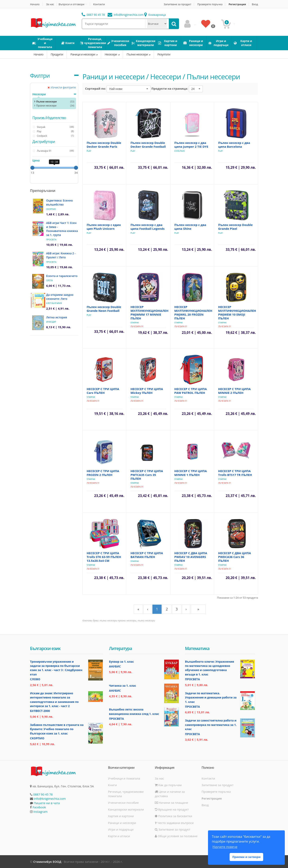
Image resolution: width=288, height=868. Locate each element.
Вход (255, 4)
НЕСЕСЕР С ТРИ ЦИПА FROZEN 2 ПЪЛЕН (103, 473)
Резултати (164, 54)
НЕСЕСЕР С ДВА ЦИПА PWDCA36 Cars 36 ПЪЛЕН (235, 557)
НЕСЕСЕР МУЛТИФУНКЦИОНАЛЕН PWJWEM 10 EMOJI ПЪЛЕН (237, 313)
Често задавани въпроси (174, 823)
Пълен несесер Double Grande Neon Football (104, 309)
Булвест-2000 (40, 711)
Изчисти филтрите (62, 87)
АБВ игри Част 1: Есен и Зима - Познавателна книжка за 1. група (62, 229)
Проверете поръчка (210, 4)
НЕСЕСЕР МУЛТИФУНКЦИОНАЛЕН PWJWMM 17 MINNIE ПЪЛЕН (149, 313)
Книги (112, 785)
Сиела (49, 280)
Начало (35, 4)
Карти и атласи (119, 836)
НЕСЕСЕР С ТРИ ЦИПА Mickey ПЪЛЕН (147, 391)
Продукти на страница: (170, 88)
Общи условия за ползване (176, 836)
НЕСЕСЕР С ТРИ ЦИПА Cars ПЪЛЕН (103, 391)
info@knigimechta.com (50, 799)
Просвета (51, 240)
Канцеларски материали (126, 809)
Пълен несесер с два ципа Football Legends (147, 227)
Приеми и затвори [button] (246, 857)
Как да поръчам (168, 785)
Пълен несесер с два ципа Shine (190, 227)
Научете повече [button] (225, 847)
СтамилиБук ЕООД (47, 862)
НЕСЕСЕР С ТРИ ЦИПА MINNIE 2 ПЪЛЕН (234, 391)
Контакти (99, 4)
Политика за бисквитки (173, 816)
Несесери (111, 54)
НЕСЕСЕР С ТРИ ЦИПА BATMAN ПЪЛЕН (147, 555)
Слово (35, 679)
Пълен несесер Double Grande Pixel (235, 227)
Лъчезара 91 (137, 326)
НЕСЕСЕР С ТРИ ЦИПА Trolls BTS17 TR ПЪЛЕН (235, 473)
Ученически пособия (123, 803)
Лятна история (57, 317)
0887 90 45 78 (93, 15)
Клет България (54, 303)
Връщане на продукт (172, 809)
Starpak (135, 323)
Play (89, 151)
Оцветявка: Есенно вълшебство (59, 202)
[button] (129, 89)
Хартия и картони (121, 816)
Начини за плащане (171, 803)
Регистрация (237, 4)
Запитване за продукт (177, 4)
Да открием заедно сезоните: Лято (60, 297)
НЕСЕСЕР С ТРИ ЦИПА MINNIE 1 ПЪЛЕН (191, 473)
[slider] (32, 168)
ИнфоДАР (51, 322)
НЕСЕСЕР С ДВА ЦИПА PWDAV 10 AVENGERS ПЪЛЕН (191, 557)
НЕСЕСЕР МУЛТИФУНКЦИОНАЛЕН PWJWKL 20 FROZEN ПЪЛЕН (193, 313)
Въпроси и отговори (72, 4)
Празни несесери (46, 106)
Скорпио (51, 209)
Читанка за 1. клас (122, 686)
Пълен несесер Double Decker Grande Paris (104, 145)
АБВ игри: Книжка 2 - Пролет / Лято (61, 255)
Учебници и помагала (124, 778)
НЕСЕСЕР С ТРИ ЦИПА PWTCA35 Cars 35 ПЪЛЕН (147, 475)
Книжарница (155, 15)
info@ (126, 15)
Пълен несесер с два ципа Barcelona (234, 145)
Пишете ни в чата (47, 803)
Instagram (40, 812)
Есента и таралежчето (62, 276)
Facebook (39, 807)
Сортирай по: (95, 88)
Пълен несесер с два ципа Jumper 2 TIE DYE (191, 145)
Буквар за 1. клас (121, 662)
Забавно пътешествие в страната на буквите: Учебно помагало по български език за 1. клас (57, 729)
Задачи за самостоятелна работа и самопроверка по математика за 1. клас (211, 725)
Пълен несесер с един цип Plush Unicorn (104, 227)
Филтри (40, 75)
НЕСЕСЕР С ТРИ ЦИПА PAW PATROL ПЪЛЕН (191, 391)
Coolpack (180, 151)
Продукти (57, 54)
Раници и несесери (83, 54)
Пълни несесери (137, 54)
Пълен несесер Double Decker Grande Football (148, 145)
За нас (50, 4)
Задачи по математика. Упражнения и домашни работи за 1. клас (211, 697)
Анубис (115, 666)
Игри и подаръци (121, 829)
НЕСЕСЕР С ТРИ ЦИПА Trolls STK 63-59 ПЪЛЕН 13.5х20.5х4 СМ (104, 557)
